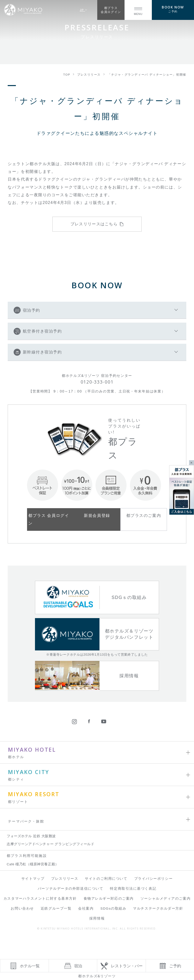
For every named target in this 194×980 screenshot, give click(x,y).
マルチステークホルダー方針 (158, 908)
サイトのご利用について (106, 879)
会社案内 (86, 908)
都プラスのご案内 (144, 515)
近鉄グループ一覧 (56, 908)
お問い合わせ (22, 908)
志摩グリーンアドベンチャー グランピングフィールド (50, 844)
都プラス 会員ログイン (49, 519)
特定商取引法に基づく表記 (133, 889)
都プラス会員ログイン (111, 10)
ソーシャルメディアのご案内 (165, 899)
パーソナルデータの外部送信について (71, 889)
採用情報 (97, 918)
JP (83, 10)
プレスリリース (65, 879)
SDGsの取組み (113, 908)
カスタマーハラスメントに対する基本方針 (40, 899)
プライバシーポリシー (154, 879)
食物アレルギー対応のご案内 (109, 899)
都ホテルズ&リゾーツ (97, 976)
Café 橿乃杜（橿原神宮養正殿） (33, 864)
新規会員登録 (97, 515)
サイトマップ (33, 879)
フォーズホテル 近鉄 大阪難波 (31, 836)
